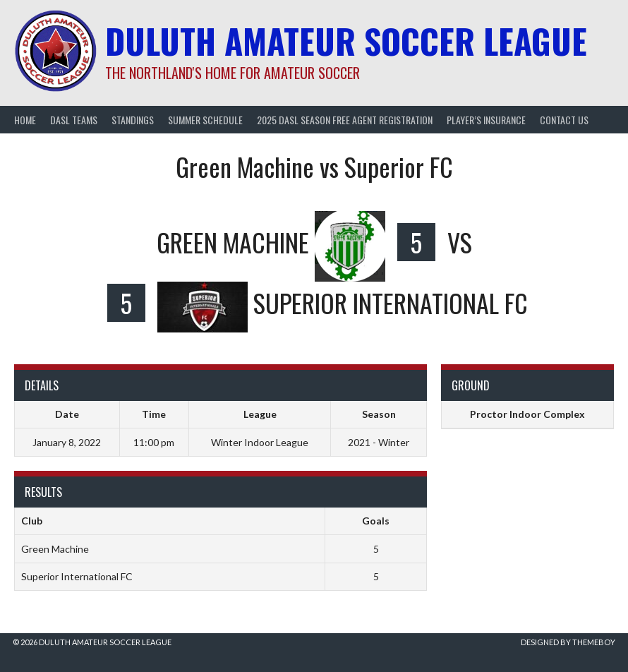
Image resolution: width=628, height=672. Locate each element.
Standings (133, 120)
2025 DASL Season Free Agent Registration (345, 120)
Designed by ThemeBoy (568, 642)
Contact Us (564, 120)
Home (25, 120)
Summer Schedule (205, 120)
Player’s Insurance (486, 120)
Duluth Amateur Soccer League (346, 41)
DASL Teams (74, 120)
